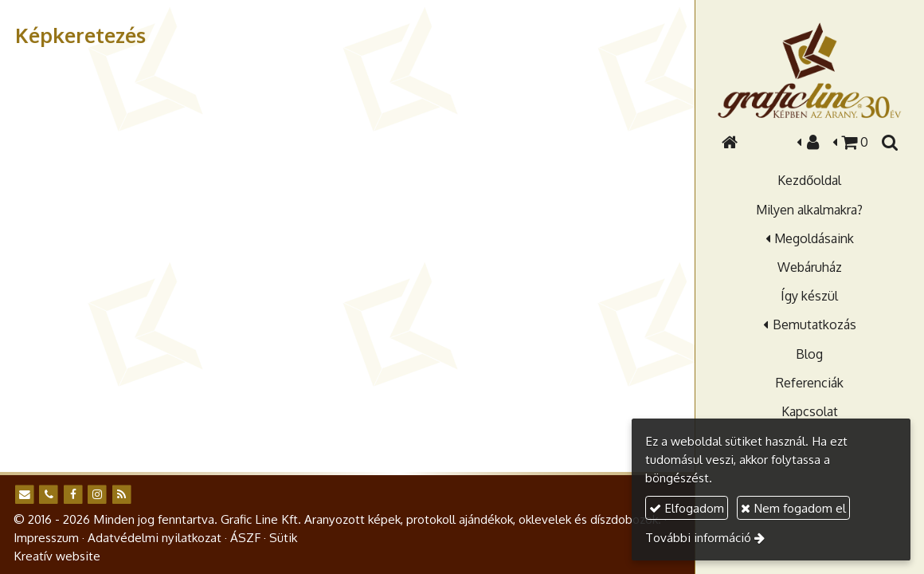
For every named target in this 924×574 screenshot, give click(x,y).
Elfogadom (687, 508)
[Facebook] (73, 495)
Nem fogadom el (793, 508)
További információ (698, 537)
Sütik (283, 537)
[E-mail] (24, 495)
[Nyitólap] (809, 70)
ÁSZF (245, 537)
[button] (889, 142)
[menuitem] (809, 180)
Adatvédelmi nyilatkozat (155, 537)
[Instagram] (98, 495)
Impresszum (46, 537)
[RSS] (121, 495)
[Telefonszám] (49, 495)
